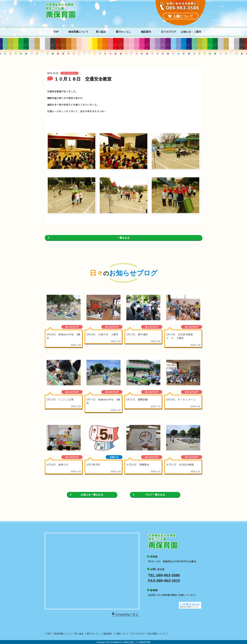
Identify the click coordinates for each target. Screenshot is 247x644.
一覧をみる (123, 238)
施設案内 (146, 32)
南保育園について (78, 32)
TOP (56, 32)
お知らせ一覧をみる (92, 495)
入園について (122, 634)
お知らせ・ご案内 (191, 32)
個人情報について (157, 634)
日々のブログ (169, 32)
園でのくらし (123, 32)
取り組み (101, 32)
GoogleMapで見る (126, 614)
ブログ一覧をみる (155, 495)
